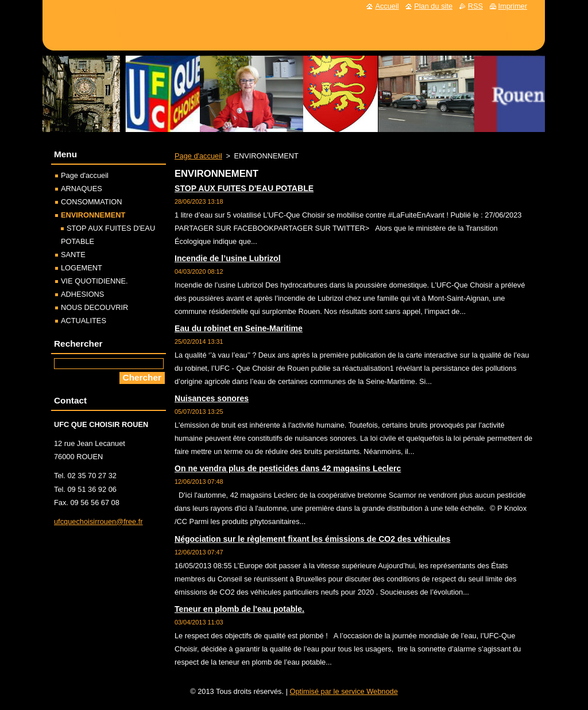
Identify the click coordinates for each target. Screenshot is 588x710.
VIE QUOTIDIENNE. (94, 281)
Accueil (387, 6)
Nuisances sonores (212, 398)
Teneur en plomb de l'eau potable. (239, 609)
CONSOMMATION (91, 202)
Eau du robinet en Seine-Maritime (239, 328)
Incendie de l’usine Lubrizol (228, 258)
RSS (475, 6)
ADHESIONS (82, 294)
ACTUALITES (84, 321)
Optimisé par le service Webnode (344, 691)
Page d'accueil (198, 156)
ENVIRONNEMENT (93, 215)
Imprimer (513, 6)
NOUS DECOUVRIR (94, 307)
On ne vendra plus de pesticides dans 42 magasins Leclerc (288, 468)
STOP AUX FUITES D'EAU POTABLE (244, 188)
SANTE (73, 255)
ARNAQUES (82, 189)
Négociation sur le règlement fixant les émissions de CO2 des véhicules (312, 539)
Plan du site (433, 6)
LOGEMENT (82, 268)
